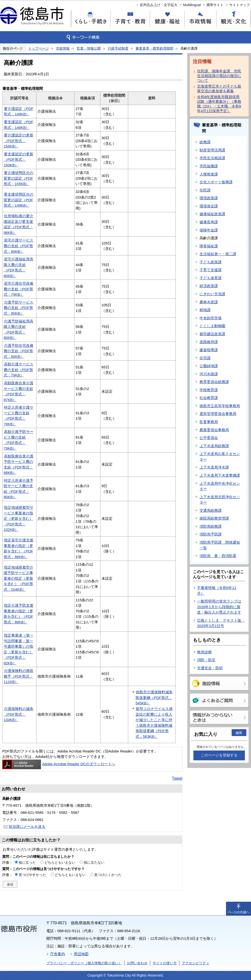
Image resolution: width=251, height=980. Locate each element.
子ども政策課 (211, 262)
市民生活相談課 (212, 158)
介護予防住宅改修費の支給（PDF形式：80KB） (19, 351)
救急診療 (204, 652)
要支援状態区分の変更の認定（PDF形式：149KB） (19, 200)
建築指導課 (209, 350)
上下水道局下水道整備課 (220, 475)
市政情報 (63, 48)
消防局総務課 (211, 526)
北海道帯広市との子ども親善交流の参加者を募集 (219, 89)
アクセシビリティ (196, 963)
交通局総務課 (211, 510)
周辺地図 (81, 954)
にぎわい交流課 (212, 294)
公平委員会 (209, 438)
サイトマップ (239, 5)
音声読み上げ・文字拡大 (159, 5)
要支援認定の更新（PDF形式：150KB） (19, 160)
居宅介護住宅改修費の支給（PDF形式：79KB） (19, 289)
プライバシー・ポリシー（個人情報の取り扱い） (84, 963)
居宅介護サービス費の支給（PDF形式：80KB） (19, 246)
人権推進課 (209, 174)
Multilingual (192, 5)
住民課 (205, 190)
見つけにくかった (108, 875)
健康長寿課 (209, 222)
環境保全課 (209, 206)
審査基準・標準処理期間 (154, 48)
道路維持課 (209, 342)
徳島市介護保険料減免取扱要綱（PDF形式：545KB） (154, 698)
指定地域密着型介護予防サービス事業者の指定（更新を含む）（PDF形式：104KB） (19, 578)
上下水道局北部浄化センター (220, 500)
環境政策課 (209, 198)
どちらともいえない (60, 862)
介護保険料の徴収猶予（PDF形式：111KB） (19, 676)
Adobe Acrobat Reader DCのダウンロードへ (59, 764)
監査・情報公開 (89, 48)
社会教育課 (209, 398)
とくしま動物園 (212, 326)
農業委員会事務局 (214, 430)
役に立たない (94, 862)
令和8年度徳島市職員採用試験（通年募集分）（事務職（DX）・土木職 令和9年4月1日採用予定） (219, 104)
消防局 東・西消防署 (218, 556)
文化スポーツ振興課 (216, 182)
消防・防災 (206, 660)
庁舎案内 (58, 954)
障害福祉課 (209, 246)
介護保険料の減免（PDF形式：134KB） (19, 714)
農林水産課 (209, 302)
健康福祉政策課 (212, 214)
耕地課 (205, 310)
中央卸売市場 (211, 318)
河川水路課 (209, 374)
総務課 (205, 142)
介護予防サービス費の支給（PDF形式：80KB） (19, 308)
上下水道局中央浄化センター (220, 486)
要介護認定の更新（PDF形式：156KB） (19, 141)
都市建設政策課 (212, 334)
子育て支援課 (211, 270)
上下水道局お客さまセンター (220, 456)
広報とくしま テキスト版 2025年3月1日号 (221, 623)
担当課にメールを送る (27, 826)
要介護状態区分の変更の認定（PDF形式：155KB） (19, 178)
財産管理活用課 (212, 150)
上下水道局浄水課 (214, 467)
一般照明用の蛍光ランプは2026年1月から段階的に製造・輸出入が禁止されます (219, 607)
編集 (239, 733)
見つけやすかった (32, 875)
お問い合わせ (137, 963)
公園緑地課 (209, 366)
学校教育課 (209, 390)
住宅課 (205, 358)
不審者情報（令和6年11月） (217, 591)
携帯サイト (215, 5)
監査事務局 (209, 422)
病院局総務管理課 (214, 518)
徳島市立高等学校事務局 (220, 406)
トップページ (38, 48)
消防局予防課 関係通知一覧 (220, 545)
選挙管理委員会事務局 (218, 414)
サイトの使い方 (165, 963)
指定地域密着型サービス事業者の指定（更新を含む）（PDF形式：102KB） (19, 518)
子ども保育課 (211, 278)
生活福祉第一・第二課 (218, 254)
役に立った (27, 862)
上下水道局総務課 (214, 446)
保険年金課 (209, 230)
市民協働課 (209, 166)
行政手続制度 (118, 48)
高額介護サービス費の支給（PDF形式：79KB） (19, 370)
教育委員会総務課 (214, 382)
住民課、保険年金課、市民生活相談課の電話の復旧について (219, 76)
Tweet (177, 778)
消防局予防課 (211, 534)
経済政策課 (209, 286)
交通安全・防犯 (210, 668)
